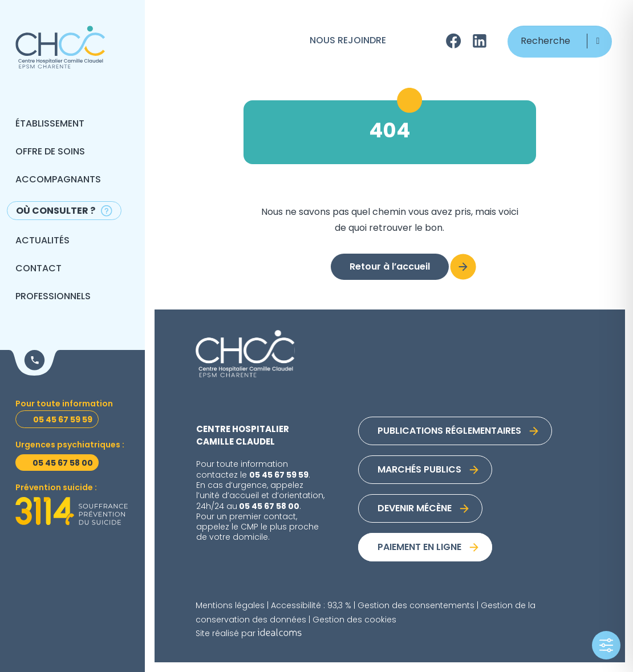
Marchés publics (419, 470)
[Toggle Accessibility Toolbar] (606, 645)
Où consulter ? (56, 211)
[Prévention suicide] (72, 511)
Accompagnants (58, 180)
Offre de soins (50, 152)
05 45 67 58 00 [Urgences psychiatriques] (63, 463)
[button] (598, 41)
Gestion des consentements (416, 606)
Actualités (42, 241)
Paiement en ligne (419, 548)
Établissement (50, 124)
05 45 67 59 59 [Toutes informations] (63, 420)
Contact (38, 269)
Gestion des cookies (354, 620)
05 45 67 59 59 (279, 475)
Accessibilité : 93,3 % (311, 606)
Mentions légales (230, 606)
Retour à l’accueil (390, 267)
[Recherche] (560, 42)
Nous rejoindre (348, 41)
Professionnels (53, 297)
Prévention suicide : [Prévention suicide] (56, 488)
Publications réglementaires (449, 431)
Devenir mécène (415, 509)
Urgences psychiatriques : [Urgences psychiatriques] (70, 445)
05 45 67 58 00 (269, 507)
